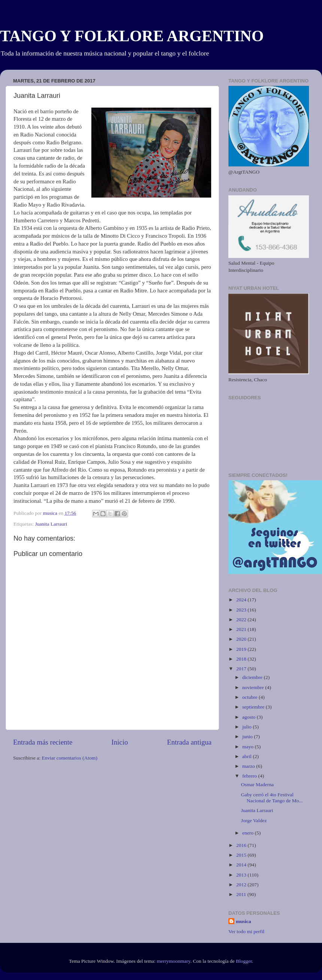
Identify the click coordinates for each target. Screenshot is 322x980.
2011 (242, 894)
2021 (242, 629)
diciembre (253, 677)
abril (247, 756)
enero (248, 833)
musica (244, 921)
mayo (248, 747)
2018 (242, 659)
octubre (250, 697)
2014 (242, 865)
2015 (242, 855)
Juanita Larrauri (51, 524)
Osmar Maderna (257, 784)
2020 (242, 639)
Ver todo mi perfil (246, 931)
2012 (242, 885)
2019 (242, 649)
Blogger (244, 961)
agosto (250, 717)
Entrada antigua (189, 742)
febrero (250, 776)
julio (247, 727)
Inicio (120, 742)
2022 (242, 620)
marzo (249, 766)
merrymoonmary (174, 961)
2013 (242, 875)
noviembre (254, 687)
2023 (242, 610)
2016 (242, 845)
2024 (242, 600)
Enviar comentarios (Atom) (70, 758)
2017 (242, 669)
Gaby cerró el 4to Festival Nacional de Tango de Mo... (272, 798)
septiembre (254, 707)
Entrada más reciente (43, 742)
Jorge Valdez (254, 820)
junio (248, 736)
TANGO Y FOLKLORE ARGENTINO (132, 36)
